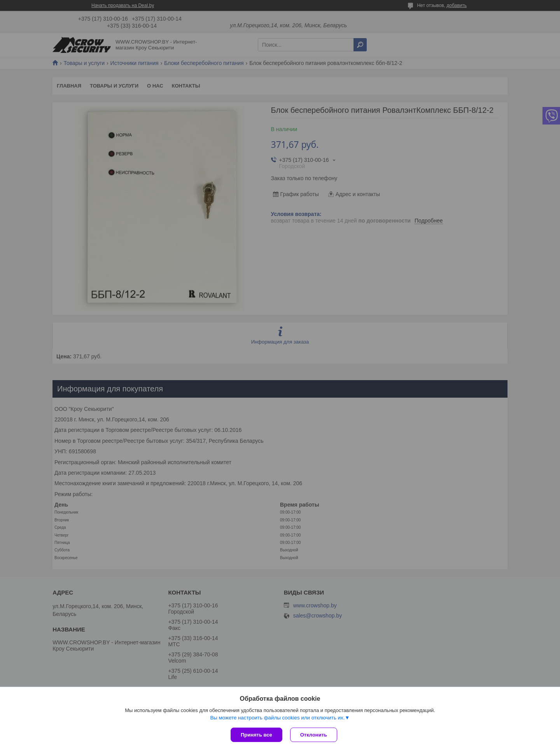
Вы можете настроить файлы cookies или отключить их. (277, 718)
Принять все (256, 735)
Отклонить (314, 735)
